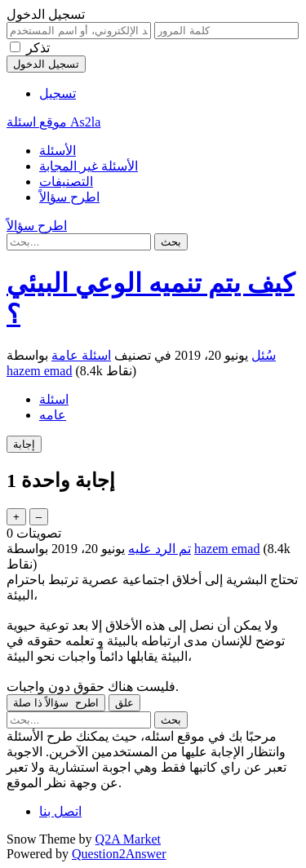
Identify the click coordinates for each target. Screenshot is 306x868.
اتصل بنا (60, 811)
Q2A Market (128, 839)
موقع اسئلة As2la (53, 122)
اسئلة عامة (81, 355)
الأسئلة (58, 151)
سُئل (264, 355)
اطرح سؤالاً (69, 197)
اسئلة (54, 399)
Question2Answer (119, 854)
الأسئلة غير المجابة (89, 166)
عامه (53, 415)
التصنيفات (66, 182)
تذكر (38, 48)
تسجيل (58, 93)
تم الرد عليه (160, 549)
